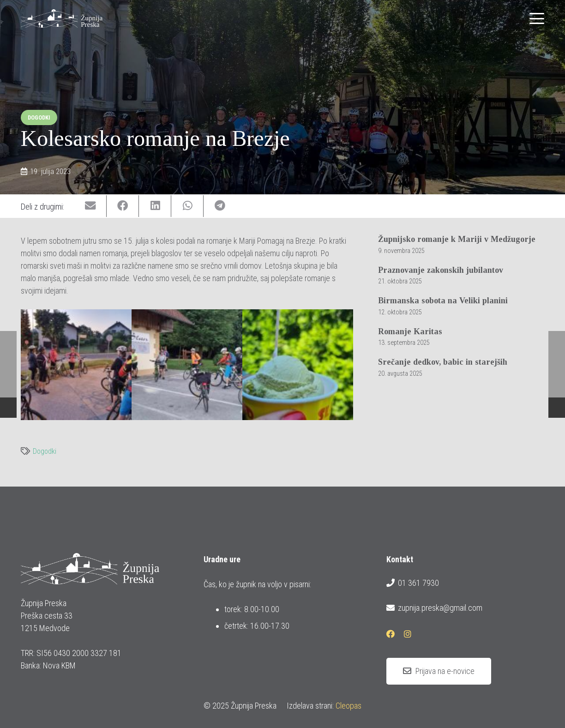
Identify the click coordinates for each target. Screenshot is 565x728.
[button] (537, 18)
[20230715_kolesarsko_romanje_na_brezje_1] (76, 365)
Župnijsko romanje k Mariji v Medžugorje (457, 239)
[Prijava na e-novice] (439, 671)
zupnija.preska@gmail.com (434, 608)
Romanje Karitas (410, 331)
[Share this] (123, 206)
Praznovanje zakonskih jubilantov (441, 270)
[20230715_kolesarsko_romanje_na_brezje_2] (187, 365)
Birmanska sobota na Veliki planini (443, 301)
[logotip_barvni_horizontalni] (62, 18)
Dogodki (45, 451)
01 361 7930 (413, 583)
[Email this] (90, 206)
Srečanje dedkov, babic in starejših (443, 362)
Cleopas (349, 706)
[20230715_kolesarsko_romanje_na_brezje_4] (298, 365)
